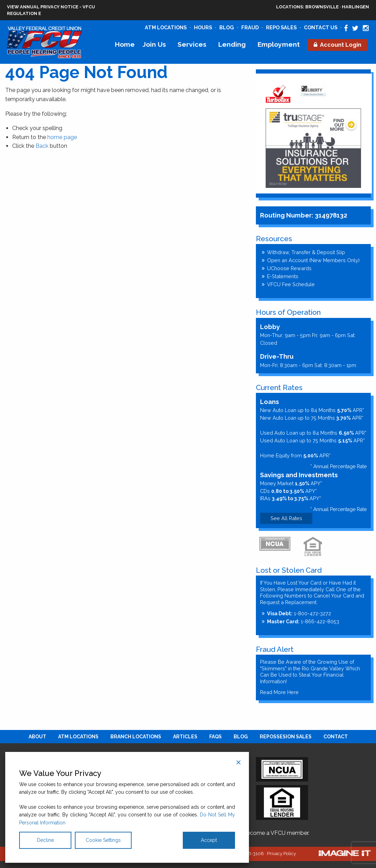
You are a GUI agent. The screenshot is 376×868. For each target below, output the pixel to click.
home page (62, 137)
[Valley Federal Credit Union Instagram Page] (366, 28)
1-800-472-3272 (299, 613)
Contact (336, 737)
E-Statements (283, 276)
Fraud (250, 27)
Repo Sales (281, 27)
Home (125, 44)
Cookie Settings (103, 840)
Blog (227, 27)
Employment (279, 44)
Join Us (154, 44)
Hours (203, 27)
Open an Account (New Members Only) (313, 260)
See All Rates (286, 518)
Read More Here (279, 692)
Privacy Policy (281, 854)
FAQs (216, 737)
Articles (185, 737)
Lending (232, 44)
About (37, 737)
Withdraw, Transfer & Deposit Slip (306, 252)
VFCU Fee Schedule (291, 284)
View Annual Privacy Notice (43, 7)
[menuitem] (125, 44)
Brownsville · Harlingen (323, 7)
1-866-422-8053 (303, 621)
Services (192, 44)
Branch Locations (136, 737)
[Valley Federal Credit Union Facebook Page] (346, 28)
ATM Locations (166, 27)
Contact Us (321, 27)
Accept (209, 840)
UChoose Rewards (289, 268)
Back (42, 146)
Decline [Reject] (45, 840)
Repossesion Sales (286, 737)
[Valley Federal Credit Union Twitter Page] (355, 28)
